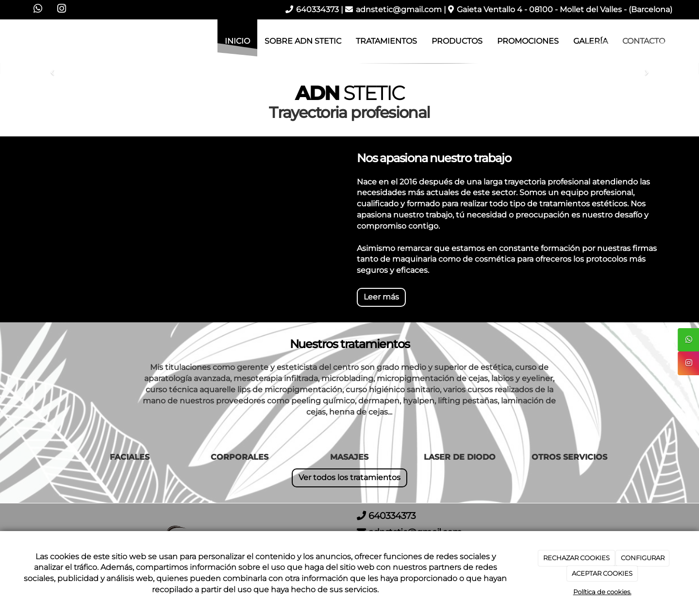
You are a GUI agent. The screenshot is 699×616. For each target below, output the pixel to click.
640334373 (317, 9)
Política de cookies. (602, 592)
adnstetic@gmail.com (399, 9)
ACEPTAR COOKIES (602, 573)
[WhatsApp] (38, 10)
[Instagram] (62, 10)
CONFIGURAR (643, 558)
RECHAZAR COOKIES (576, 558)
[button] (52, 69)
